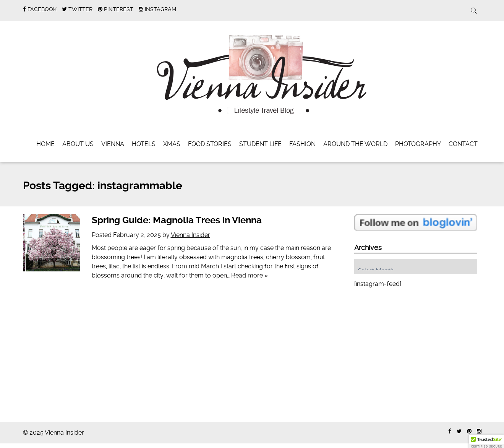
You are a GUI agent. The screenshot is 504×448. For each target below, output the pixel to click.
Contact (463, 144)
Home (45, 144)
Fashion (302, 144)
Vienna (113, 144)
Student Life (260, 144)
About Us (78, 144)
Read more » (250, 275)
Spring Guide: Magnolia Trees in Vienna (177, 220)
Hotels (144, 144)
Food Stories (210, 144)
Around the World (355, 144)
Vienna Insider (190, 235)
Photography (418, 144)
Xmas (172, 144)
